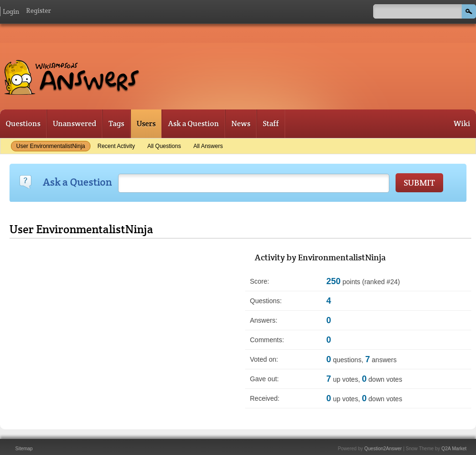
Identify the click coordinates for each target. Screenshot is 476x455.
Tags (116, 124)
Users (146, 124)
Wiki (462, 124)
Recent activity (116, 146)
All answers (208, 146)
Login (11, 11)
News (241, 124)
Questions (23, 124)
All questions (164, 146)
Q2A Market (454, 449)
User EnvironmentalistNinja (51, 146)
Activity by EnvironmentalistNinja (320, 257)
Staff (271, 124)
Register (39, 10)
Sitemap (24, 449)
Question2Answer (383, 449)
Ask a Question (193, 124)
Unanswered (74, 124)
